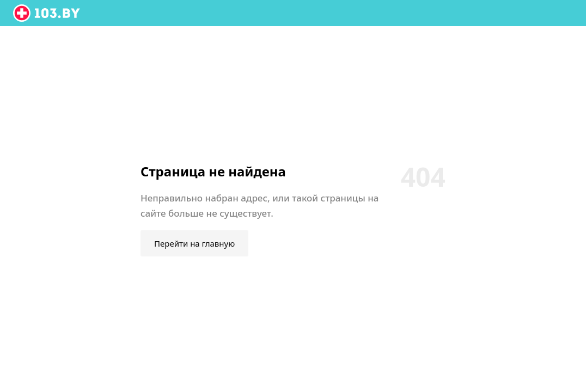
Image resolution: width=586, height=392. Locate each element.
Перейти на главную (194, 243)
